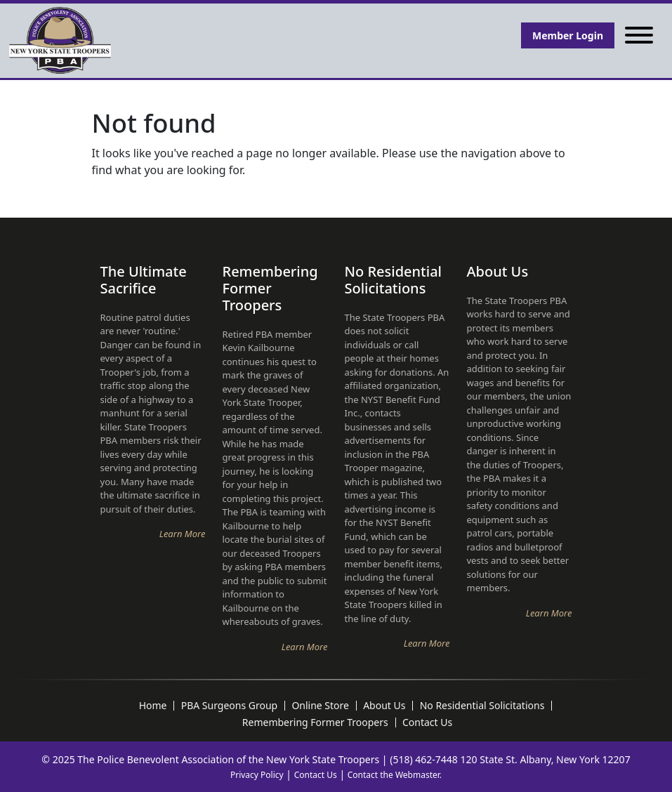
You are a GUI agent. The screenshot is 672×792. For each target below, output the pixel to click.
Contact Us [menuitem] (427, 722)
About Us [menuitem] (384, 706)
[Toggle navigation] (639, 35)
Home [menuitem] (153, 706)
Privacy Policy (257, 775)
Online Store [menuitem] (320, 706)
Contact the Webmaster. (395, 775)
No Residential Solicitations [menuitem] (482, 706)
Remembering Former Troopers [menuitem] (315, 722)
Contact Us (316, 775)
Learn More (183, 534)
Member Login (568, 35)
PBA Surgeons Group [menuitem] (230, 706)
